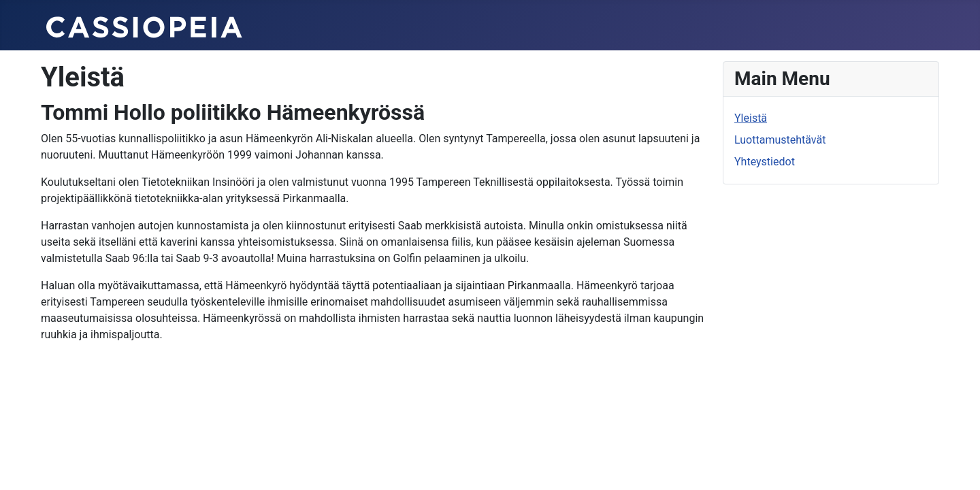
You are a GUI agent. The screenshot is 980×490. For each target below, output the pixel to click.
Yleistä (751, 118)
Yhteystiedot (765, 162)
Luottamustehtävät (780, 140)
